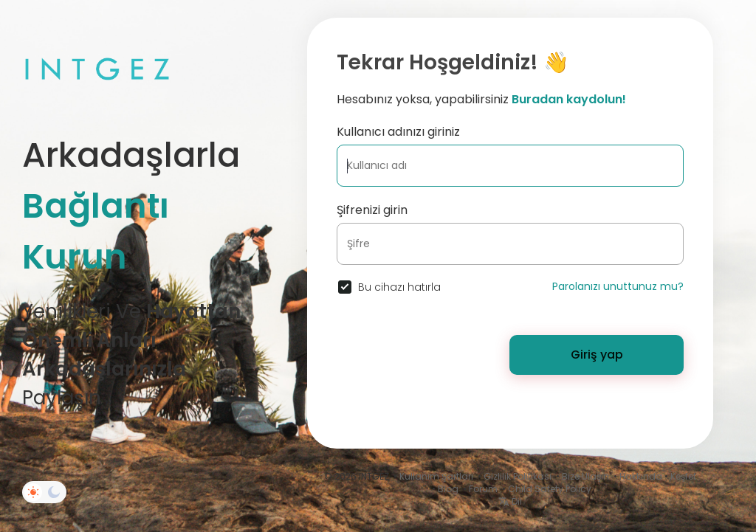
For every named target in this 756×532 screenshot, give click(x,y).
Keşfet (683, 476)
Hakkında (641, 476)
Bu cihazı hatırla (399, 287)
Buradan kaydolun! (569, 99)
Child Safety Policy (550, 489)
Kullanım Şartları (436, 476)
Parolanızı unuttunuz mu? (618, 286)
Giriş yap (597, 355)
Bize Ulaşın (585, 476)
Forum (483, 489)
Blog (448, 489)
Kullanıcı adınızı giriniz (398, 132)
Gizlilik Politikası (518, 476)
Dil (510, 501)
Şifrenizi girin (372, 210)
